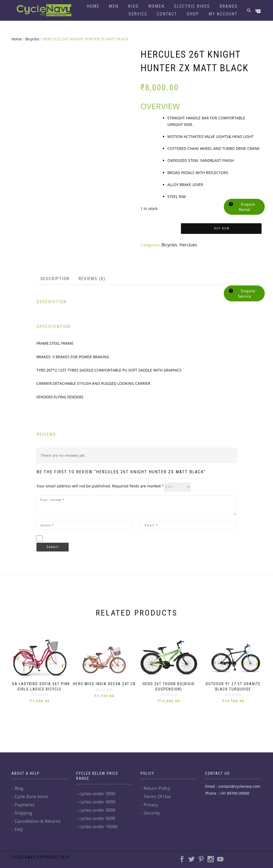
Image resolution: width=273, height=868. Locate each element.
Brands (229, 6)
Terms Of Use (156, 801)
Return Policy (155, 793)
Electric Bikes (192, 6)
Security (151, 818)
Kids (133, 6)
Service (138, 14)
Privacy (150, 810)
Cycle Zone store (29, 801)
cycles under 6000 (95, 823)
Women (156, 6)
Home (93, 6)
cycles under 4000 (95, 806)
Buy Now (222, 228)
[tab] (54, 277)
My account (223, 14)
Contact (167, 14)
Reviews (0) (88, 277)
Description (54, 277)
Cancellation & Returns (35, 826)
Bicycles (32, 39)
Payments (23, 810)
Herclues (186, 244)
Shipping (23, 818)
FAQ (18, 834)
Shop (193, 14)
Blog (18, 793)
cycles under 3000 (95, 798)
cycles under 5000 (95, 815)
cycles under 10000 (96, 831)
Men (114, 6)
